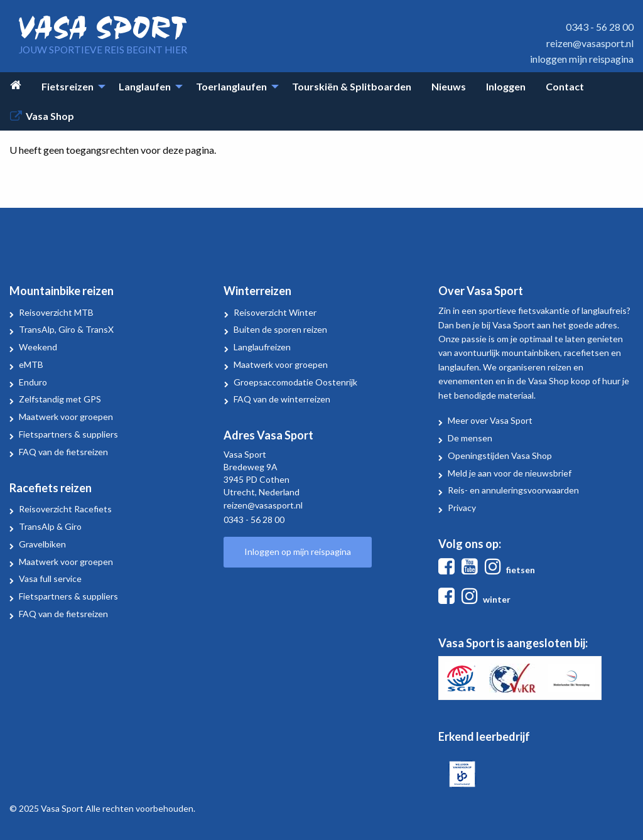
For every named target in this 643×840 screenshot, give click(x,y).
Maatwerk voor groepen (66, 417)
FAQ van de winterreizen (282, 399)
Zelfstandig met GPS (60, 399)
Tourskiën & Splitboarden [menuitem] (352, 86)
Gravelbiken (42, 544)
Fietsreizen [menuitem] (68, 86)
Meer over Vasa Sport (490, 420)
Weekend (38, 347)
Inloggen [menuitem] (506, 86)
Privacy (462, 508)
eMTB (31, 364)
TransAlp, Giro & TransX (66, 329)
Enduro (33, 382)
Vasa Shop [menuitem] (50, 116)
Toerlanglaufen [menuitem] (231, 86)
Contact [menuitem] (565, 86)
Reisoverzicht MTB (56, 312)
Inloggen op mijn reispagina (298, 552)
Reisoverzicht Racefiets (65, 509)
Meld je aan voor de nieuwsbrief (510, 473)
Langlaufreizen (262, 347)
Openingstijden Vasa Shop (500, 455)
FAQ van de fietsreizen (63, 452)
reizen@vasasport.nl (590, 43)
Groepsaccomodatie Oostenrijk (295, 382)
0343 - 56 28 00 (600, 27)
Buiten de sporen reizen (280, 329)
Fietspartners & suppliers (68, 434)
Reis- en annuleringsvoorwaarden (513, 490)
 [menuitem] (16, 85)
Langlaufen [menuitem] (145, 86)
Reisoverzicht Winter (275, 312)
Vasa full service (50, 579)
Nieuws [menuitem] (449, 86)
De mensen (470, 438)
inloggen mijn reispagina (582, 59)
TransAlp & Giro (50, 526)
